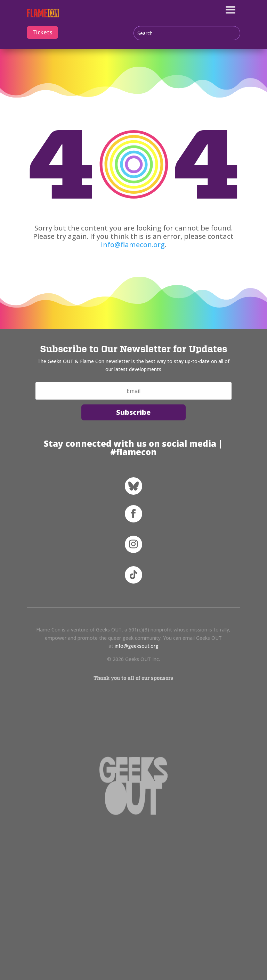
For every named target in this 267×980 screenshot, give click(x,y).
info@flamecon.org (133, 245)
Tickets (42, 32)
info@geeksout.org (137, 646)
